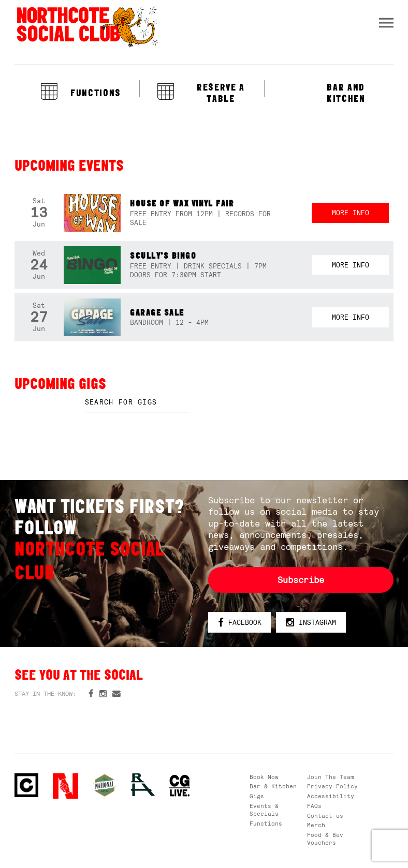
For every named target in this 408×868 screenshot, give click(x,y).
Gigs (257, 796)
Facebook (240, 623)
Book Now (264, 777)
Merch (316, 825)
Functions (266, 824)
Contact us (325, 816)
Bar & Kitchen (273, 786)
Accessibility (331, 796)
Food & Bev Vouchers (325, 839)
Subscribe (301, 580)
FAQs (314, 806)
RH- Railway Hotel (143, 785)
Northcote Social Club (86, 26)
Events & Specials (264, 810)
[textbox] (137, 402)
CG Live (180, 786)
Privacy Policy (332, 786)
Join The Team (331, 777)
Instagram (311, 623)
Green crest (105, 785)
